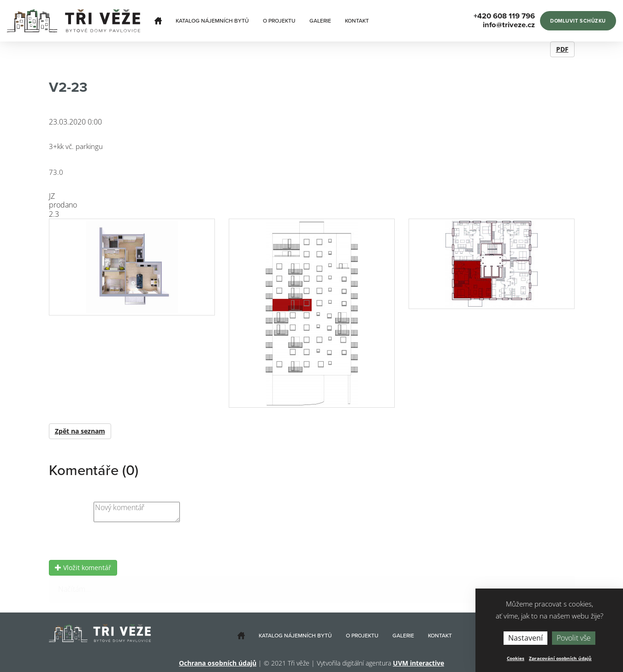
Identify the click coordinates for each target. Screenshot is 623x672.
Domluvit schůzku (578, 21)
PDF (562, 49)
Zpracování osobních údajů (560, 658)
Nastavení (525, 638)
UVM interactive (418, 663)
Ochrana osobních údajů (218, 663)
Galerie (320, 21)
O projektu (279, 21)
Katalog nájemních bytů (212, 21)
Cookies (516, 658)
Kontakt (357, 21)
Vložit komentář (83, 568)
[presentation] (119, 542)
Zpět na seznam (80, 431)
